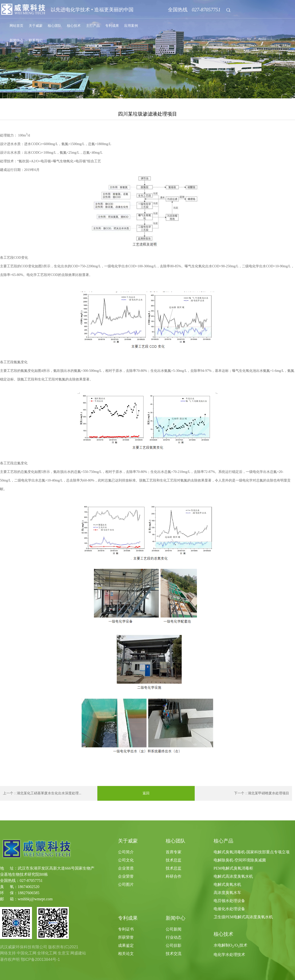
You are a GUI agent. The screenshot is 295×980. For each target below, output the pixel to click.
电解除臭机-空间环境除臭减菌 (240, 860)
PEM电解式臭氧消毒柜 (233, 868)
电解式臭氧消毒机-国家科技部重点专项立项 (252, 852)
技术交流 (174, 954)
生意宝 (64, 953)
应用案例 (131, 26)
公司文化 (126, 860)
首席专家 (174, 852)
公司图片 (126, 884)
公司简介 (126, 852)
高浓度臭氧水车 (227, 893)
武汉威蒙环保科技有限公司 (24, 947)
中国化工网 (27, 953)
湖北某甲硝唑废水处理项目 (268, 793)
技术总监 (174, 860)
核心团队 (55, 26)
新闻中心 (16, 40)
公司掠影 (174, 945)
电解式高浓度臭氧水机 (233, 876)
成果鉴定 (126, 945)
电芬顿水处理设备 (229, 901)
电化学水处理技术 (229, 955)
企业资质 (126, 868)
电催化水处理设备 (229, 909)
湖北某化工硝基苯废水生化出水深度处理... (49, 793)
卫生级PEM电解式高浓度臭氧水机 (243, 917)
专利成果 (112, 26)
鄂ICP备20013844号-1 (40, 959)
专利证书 (126, 929)
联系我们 (36, 40)
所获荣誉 (126, 937)
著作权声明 (10, 959)
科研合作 (174, 876)
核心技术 (74, 26)
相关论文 (126, 954)
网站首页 (16, 26)
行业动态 (174, 937)
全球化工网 (47, 953)
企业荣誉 (126, 876)
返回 (146, 793)
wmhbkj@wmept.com (35, 899)
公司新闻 (174, 929)
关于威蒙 (36, 26)
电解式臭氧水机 (227, 884)
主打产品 (93, 26)
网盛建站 (78, 953)
